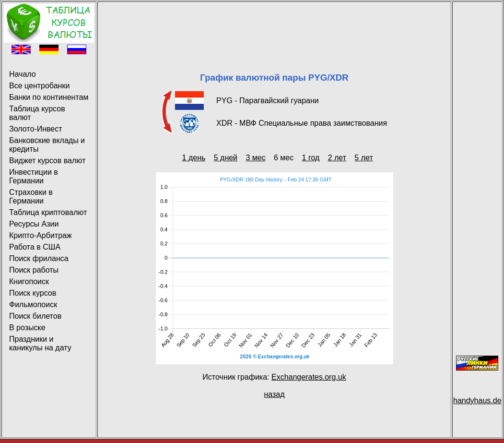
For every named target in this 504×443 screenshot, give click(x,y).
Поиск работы (34, 270)
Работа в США (35, 247)
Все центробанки (39, 86)
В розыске (27, 328)
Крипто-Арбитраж (41, 235)
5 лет (363, 158)
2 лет (337, 158)
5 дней (226, 158)
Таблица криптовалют (48, 212)
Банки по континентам (49, 97)
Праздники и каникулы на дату (40, 343)
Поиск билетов (35, 316)
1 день (194, 158)
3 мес (255, 158)
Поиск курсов (33, 293)
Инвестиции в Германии (34, 176)
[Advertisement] (274, 25)
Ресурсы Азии (34, 224)
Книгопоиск (29, 281)
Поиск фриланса (39, 258)
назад (274, 394)
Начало (23, 74)
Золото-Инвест (36, 129)
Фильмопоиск (33, 305)
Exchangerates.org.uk (309, 377)
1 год (311, 158)
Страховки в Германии (31, 197)
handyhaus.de (477, 401)
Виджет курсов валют (47, 161)
